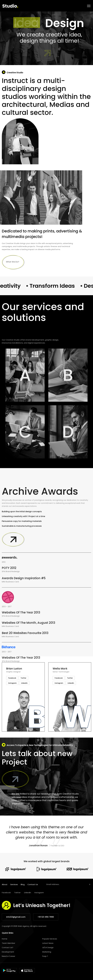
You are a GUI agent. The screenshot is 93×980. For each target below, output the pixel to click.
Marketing (47, 952)
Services (14, 884)
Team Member (8, 943)
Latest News (48, 943)
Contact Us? (8, 947)
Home (5, 939)
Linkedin (28, 893)
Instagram (39, 893)
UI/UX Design (48, 947)
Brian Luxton (14, 669)
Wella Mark (60, 669)
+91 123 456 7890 (46, 917)
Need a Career (8, 956)
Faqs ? (45, 956)
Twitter (17, 893)
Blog (23, 884)
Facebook (6, 893)
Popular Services (50, 939)
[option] (23, 697)
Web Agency (24, 926)
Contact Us (33, 884)
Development (8, 952)
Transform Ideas (60, 286)
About (5, 884)
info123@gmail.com (16, 917)
